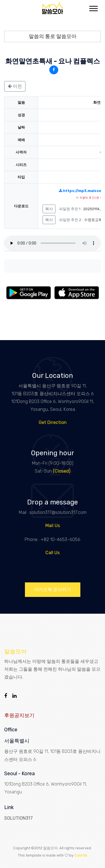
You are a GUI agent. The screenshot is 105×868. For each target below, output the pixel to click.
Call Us (53, 553)
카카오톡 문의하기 (53, 590)
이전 (15, 86)
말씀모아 (15, 651)
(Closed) (62, 471)
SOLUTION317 (18, 818)
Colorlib (81, 855)
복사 (49, 209)
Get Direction (53, 422)
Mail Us (53, 526)
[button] (93, 7)
